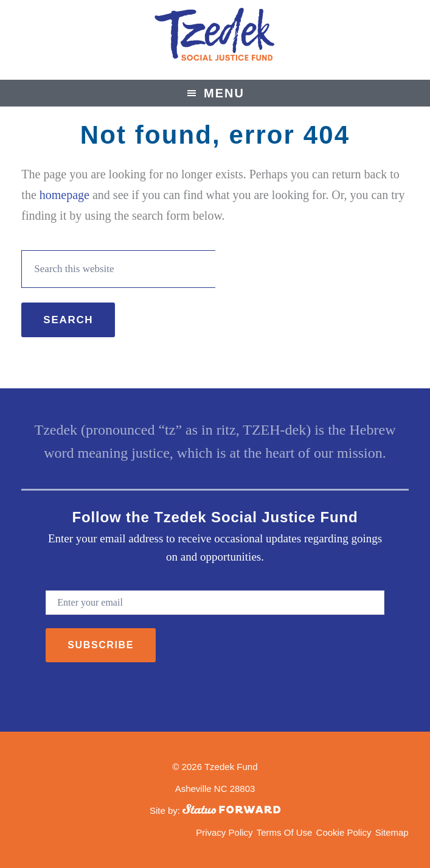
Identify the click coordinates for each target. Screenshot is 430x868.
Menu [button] (224, 93)
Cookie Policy (344, 832)
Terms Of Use (285, 832)
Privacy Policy (224, 832)
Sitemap (392, 832)
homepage (64, 195)
